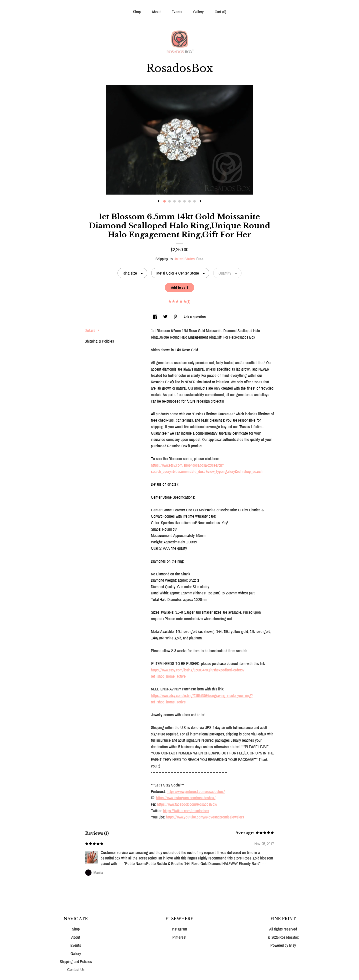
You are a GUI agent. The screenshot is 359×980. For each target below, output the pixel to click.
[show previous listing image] (158, 202)
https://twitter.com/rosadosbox (186, 811)
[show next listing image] (200, 202)
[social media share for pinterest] (176, 317)
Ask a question (195, 317)
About (156, 12)
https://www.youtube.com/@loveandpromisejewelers (205, 817)
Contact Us (76, 969)
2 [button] (169, 201)
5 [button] (184, 201)
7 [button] (194, 201)
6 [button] (189, 201)
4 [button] (179, 201)
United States (184, 259)
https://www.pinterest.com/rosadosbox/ (196, 791)
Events (177, 12)
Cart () (220, 12)
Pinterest (179, 937)
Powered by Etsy (283, 945)
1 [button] (164, 201)
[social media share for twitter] (166, 317)
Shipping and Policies (76, 961)
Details (92, 330)
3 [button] (174, 201)
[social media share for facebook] (156, 317)
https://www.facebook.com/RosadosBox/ (187, 804)
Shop (137, 12)
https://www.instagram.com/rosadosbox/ (186, 798)
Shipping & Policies (99, 341)
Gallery (198, 12)
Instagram (179, 929)
